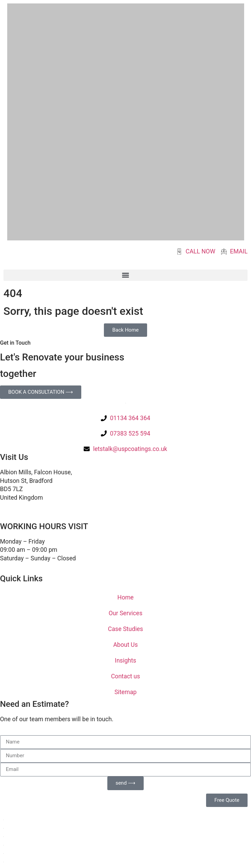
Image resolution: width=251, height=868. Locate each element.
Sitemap (126, 692)
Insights (125, 661)
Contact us (126, 676)
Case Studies (125, 629)
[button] (125, 275)
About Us (125, 645)
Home (125, 597)
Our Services (125, 613)
